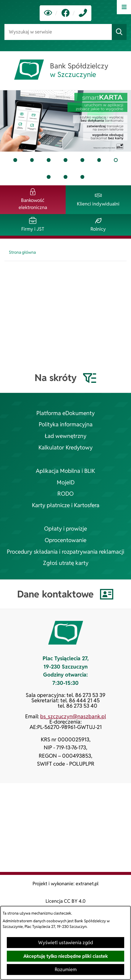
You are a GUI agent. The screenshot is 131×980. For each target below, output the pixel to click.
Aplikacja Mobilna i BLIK (65, 471)
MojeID (66, 482)
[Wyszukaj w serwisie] (58, 32)
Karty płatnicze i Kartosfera (66, 505)
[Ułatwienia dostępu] (48, 13)
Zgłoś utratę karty (66, 563)
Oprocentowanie (65, 540)
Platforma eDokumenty (65, 413)
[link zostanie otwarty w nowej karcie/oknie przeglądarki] (65, 13)
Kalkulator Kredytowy (65, 448)
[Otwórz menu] (124, 7)
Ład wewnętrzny (65, 436)
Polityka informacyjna (66, 424)
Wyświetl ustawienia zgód (66, 943)
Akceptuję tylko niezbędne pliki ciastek (66, 956)
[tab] (15, 160)
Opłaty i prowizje (65, 529)
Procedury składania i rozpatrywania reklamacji (65, 552)
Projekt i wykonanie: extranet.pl (65, 884)
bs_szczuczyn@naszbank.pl (73, 716)
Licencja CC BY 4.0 (65, 901)
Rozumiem (66, 969)
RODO (65, 494)
